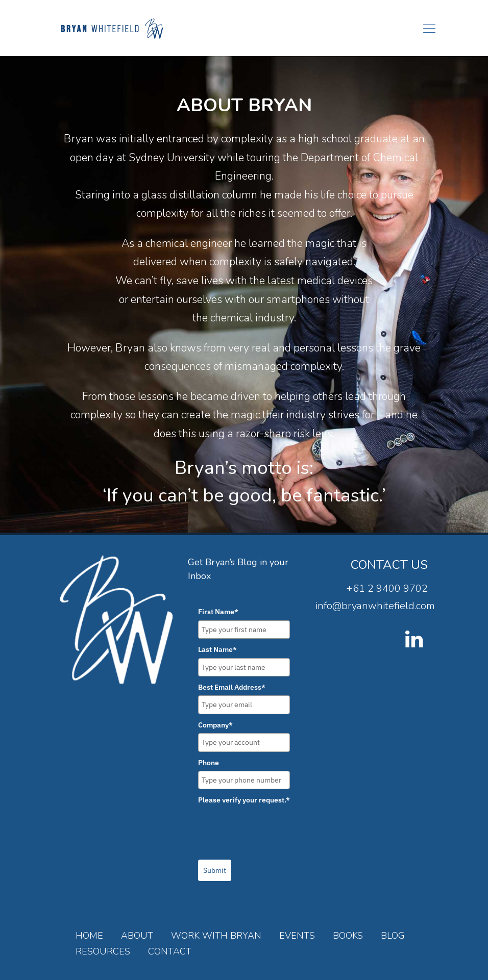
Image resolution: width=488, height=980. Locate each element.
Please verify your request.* (244, 800)
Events (297, 936)
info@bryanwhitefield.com (375, 606)
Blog (393, 936)
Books (348, 936)
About (137, 936)
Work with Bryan (216, 936)
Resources (103, 951)
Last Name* (217, 649)
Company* (215, 725)
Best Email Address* (232, 687)
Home (89, 936)
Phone (209, 763)
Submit (215, 870)
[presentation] (276, 828)
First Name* (218, 612)
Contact (170, 951)
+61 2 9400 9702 (387, 588)
